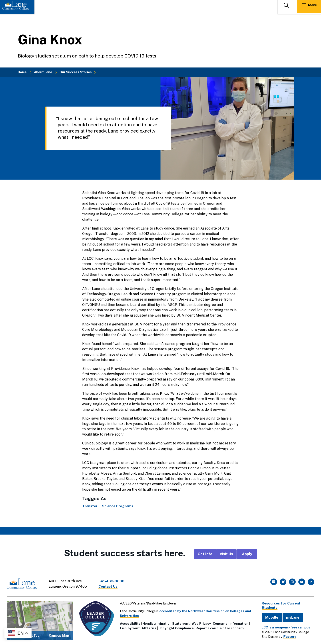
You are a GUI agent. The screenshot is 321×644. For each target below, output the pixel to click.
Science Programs (118, 506)
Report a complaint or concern (219, 628)
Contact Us (109, 586)
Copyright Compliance (176, 628)
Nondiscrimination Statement (166, 623)
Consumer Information (230, 623)
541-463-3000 (112, 581)
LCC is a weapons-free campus (285, 626)
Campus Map (59, 635)
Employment (129, 628)
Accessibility (130, 623)
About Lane (43, 72)
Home (22, 72)
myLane (291, 617)
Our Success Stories (76, 72)
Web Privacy (201, 623)
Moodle (270, 617)
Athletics (149, 628)
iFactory (288, 636)
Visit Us (226, 554)
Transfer (90, 506)
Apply (247, 554)
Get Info (205, 554)
